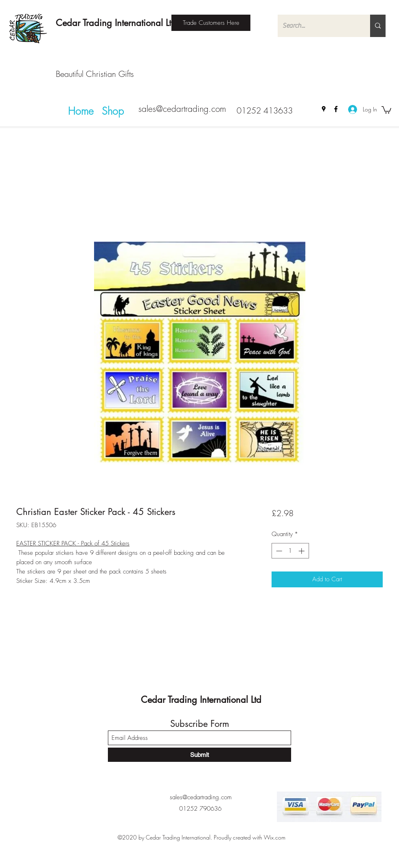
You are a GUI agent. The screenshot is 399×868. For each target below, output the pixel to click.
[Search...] (318, 26)
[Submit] (199, 755)
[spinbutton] (290, 551)
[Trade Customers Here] (211, 23)
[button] (386, 109)
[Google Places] (324, 109)
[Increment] (302, 551)
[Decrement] (278, 551)
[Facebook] (336, 109)
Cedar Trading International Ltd (116, 23)
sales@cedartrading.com (182, 109)
